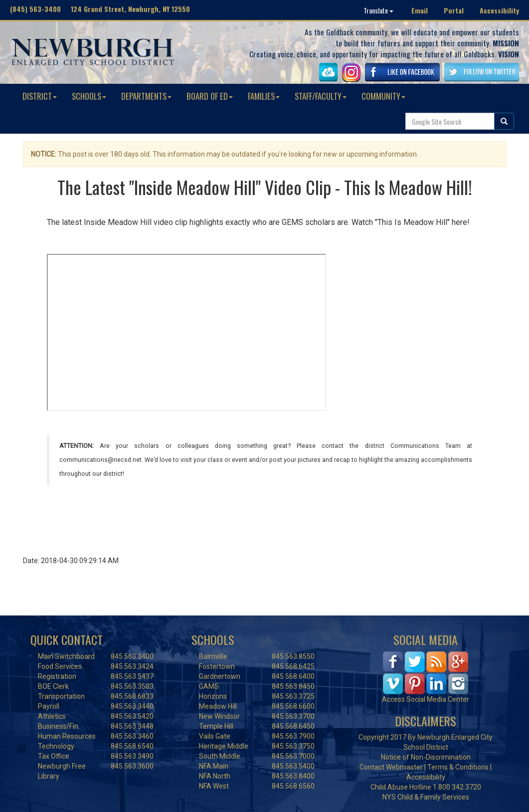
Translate (378, 10)
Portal (454, 10)
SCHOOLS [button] (89, 96)
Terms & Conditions (458, 767)
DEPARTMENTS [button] (146, 96)
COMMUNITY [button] (383, 96)
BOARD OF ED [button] (210, 96)
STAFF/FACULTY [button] (321, 96)
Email (420, 10)
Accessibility (499, 10)
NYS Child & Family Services (426, 797)
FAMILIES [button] (264, 96)
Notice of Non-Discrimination (426, 757)
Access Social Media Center (426, 699)
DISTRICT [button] (40, 96)
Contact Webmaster (391, 767)
